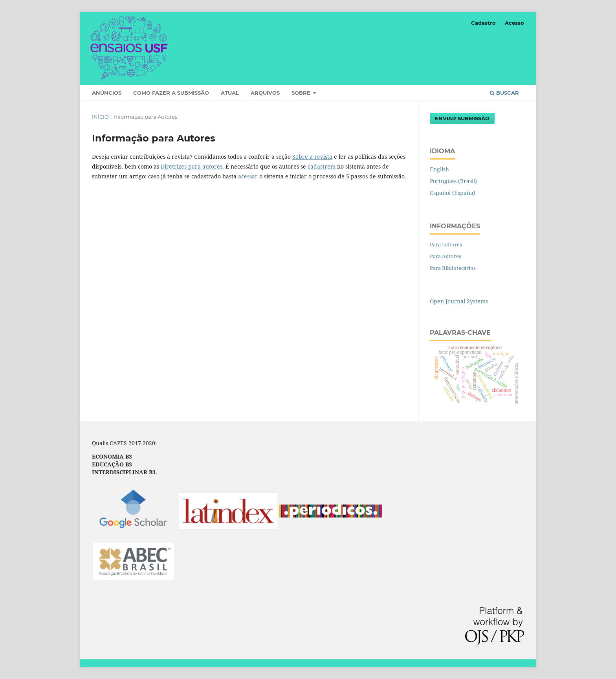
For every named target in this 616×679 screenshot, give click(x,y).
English (439, 169)
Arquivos (265, 93)
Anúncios (107, 93)
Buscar (504, 93)
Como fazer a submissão (171, 93)
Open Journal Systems (459, 301)
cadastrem (322, 166)
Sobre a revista (312, 157)
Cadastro (483, 23)
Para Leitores (446, 244)
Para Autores (445, 256)
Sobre (302, 93)
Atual (230, 93)
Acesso (514, 23)
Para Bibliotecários (453, 268)
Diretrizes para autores (192, 166)
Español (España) (453, 193)
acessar (248, 176)
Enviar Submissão (462, 118)
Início (100, 117)
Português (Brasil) (453, 181)
